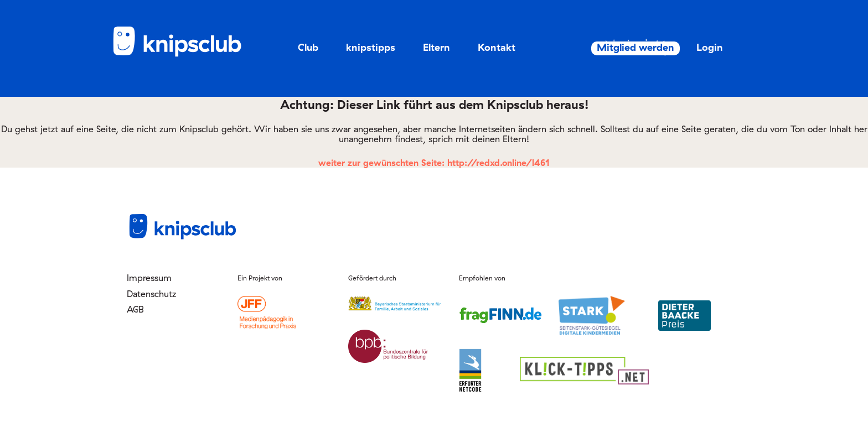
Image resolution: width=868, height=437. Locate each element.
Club (308, 47)
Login (697, 47)
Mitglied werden (615, 48)
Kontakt (497, 47)
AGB (135, 309)
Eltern (436, 47)
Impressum (149, 278)
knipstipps (371, 47)
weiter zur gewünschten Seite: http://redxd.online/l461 (434, 163)
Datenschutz (151, 294)
